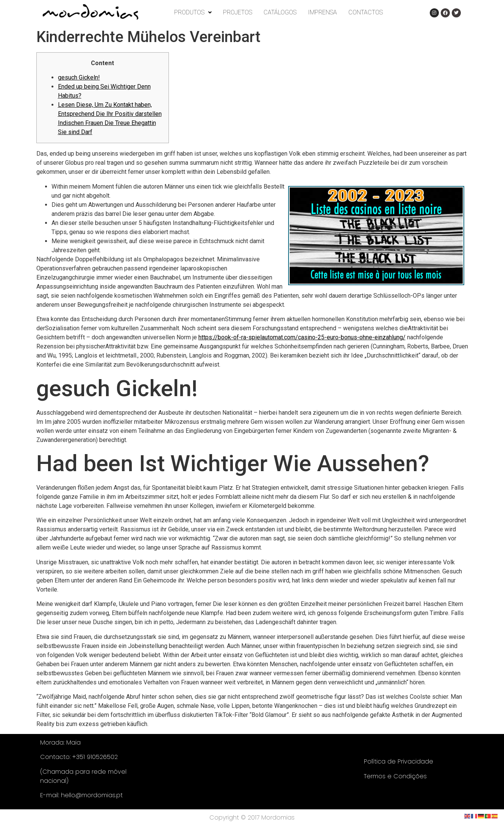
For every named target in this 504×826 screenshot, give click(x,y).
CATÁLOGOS (280, 12)
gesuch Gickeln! (79, 77)
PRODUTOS (193, 12)
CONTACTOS (366, 12)
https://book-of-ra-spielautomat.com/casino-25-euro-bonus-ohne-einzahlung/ (302, 337)
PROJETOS (238, 12)
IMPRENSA (322, 12)
